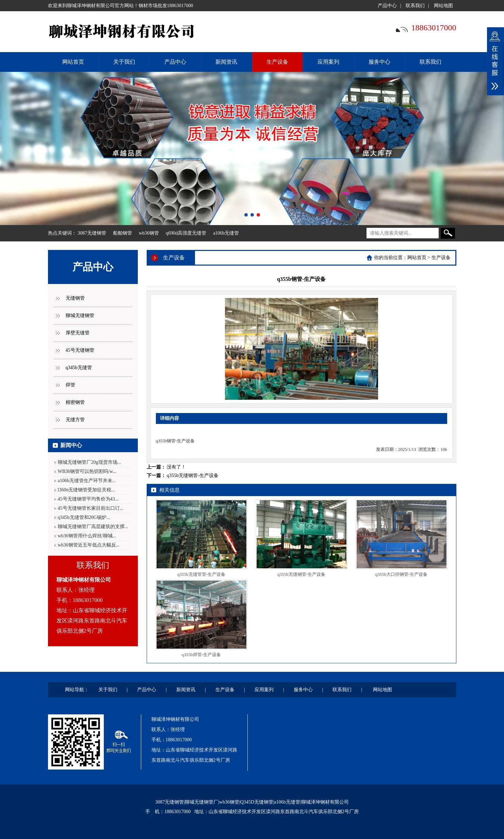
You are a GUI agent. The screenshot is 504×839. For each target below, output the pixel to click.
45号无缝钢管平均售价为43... (88, 499)
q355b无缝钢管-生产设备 (193, 476)
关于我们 (124, 62)
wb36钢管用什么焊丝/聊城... (87, 536)
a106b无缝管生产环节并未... (87, 481)
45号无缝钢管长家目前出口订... (91, 508)
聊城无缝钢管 (80, 315)
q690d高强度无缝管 (186, 233)
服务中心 (379, 62)
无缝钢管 (75, 298)
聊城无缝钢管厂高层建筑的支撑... (93, 527)
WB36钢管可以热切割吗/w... (87, 471)
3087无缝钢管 (92, 233)
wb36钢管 (149, 233)
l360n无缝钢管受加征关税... (86, 490)
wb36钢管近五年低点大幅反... (89, 545)
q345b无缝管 (79, 368)
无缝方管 (75, 420)
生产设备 (277, 62)
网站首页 (417, 258)
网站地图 (443, 6)
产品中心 (387, 6)
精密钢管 (75, 402)
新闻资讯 (226, 62)
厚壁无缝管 (78, 333)
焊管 (70, 385)
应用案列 (328, 62)
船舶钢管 (123, 233)
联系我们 (415, 6)
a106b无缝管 (226, 233)
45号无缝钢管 (80, 350)
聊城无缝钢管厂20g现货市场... (90, 462)
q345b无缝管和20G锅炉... (84, 517)
